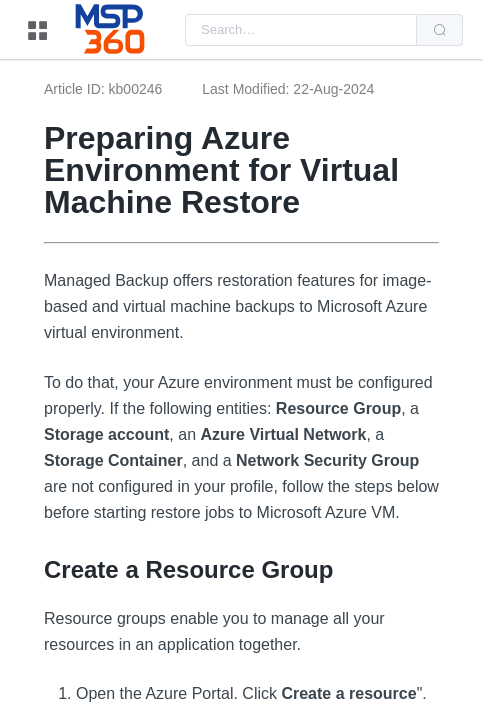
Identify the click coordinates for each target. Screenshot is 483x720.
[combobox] (301, 30)
